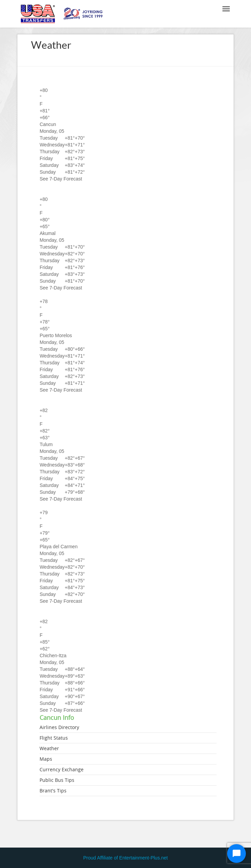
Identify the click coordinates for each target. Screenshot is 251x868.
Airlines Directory (59, 727)
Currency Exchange (62, 769)
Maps (46, 759)
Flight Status (54, 738)
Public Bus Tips (57, 780)
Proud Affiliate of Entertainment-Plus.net (125, 858)
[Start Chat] (237, 854)
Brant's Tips (53, 791)
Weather (49, 748)
